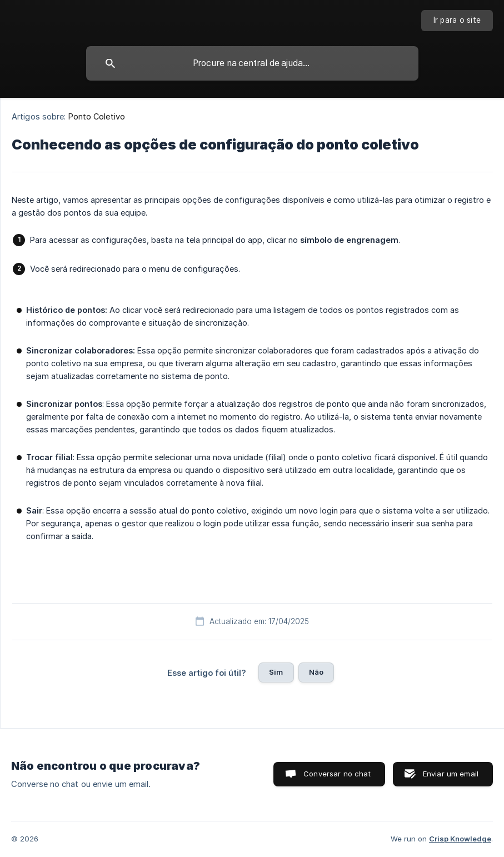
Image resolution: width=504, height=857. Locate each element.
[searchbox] (252, 63)
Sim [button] (276, 672)
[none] (457, 21)
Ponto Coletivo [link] (97, 116)
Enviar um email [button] (451, 774)
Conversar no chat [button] (337, 774)
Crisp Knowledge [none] (460, 839)
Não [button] (316, 672)
